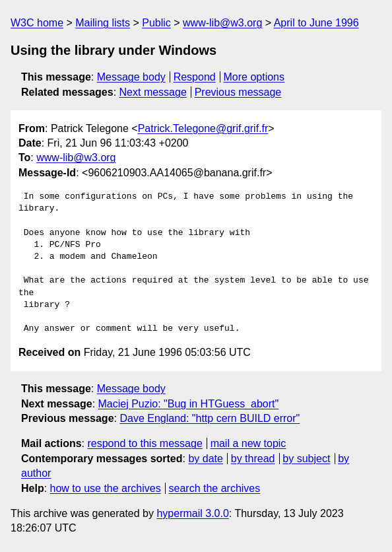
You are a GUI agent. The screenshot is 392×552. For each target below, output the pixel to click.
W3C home (37, 23)
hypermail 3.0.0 (192, 513)
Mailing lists (103, 23)
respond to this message (145, 443)
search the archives (215, 488)
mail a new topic (248, 443)
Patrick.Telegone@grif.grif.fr (203, 128)
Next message (153, 92)
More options (254, 77)
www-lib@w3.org (222, 23)
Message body (131, 77)
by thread (253, 459)
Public (156, 23)
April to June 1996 (316, 23)
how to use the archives (106, 488)
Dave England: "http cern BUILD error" (210, 418)
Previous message (238, 92)
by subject (306, 459)
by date (205, 459)
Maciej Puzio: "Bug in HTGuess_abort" (189, 404)
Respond (195, 77)
